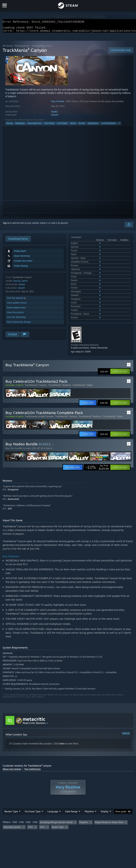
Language (53, 798)
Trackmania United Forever (39, 403)
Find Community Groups (19, 324)
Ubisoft (55, 117)
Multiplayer (20, 125)
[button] (120, 358)
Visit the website (17, 300)
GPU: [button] (42, 813)
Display (105, 798)
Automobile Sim (35, 125)
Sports (73, 125)
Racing (10, 125)
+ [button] (119, 125)
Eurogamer (13, 476)
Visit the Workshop (16, 319)
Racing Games (22, 48)
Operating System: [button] (12, 813)
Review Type (11, 798)
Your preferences (32, 755)
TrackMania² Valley (83, 371)
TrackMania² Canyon (36, 371)
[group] (68, 811)
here (62, 730)
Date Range (71, 798)
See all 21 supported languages (86, 264)
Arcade (82, 125)
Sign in (6, 225)
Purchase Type (33, 798)
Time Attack (49, 125)
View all (126, 720)
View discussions (15, 314)
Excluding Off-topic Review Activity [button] (56, 809)
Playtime (89, 798)
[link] (97, 454)
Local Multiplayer (109, 125)
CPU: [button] (31, 813)
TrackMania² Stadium (60, 371)
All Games (8, 48)
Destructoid (13, 485)
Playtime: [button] (84, 809)
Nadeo (54, 114)
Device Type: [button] (58, 813)
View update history (17, 305)
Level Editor (62, 125)
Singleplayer (93, 125)
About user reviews (12, 755)
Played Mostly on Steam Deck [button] (109, 809)
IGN (10, 495)
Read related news (16, 310)
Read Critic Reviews (34, 709)
